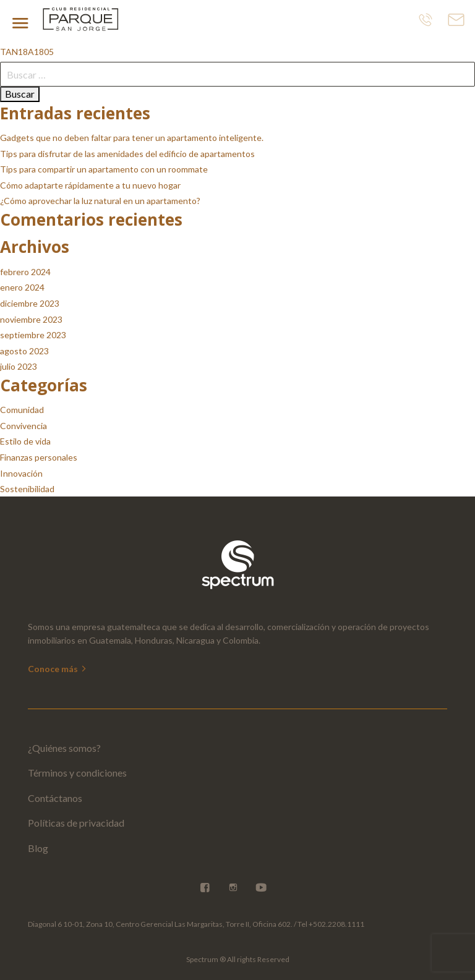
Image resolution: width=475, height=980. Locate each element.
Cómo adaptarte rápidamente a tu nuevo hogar (90, 185)
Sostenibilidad (27, 489)
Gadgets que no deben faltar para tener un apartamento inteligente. (132, 138)
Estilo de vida (25, 441)
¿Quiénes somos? (64, 748)
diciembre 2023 (30, 303)
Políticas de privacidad (76, 823)
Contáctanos (55, 798)
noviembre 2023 (31, 319)
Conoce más (58, 669)
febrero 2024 (25, 272)
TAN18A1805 (27, 52)
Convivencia (24, 426)
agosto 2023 (24, 351)
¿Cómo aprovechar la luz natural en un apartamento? (100, 201)
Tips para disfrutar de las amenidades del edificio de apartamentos (127, 154)
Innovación (21, 473)
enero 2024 (22, 287)
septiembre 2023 (33, 335)
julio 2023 (19, 366)
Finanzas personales (39, 457)
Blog (38, 848)
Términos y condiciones (77, 773)
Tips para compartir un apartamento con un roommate (104, 169)
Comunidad (22, 410)
